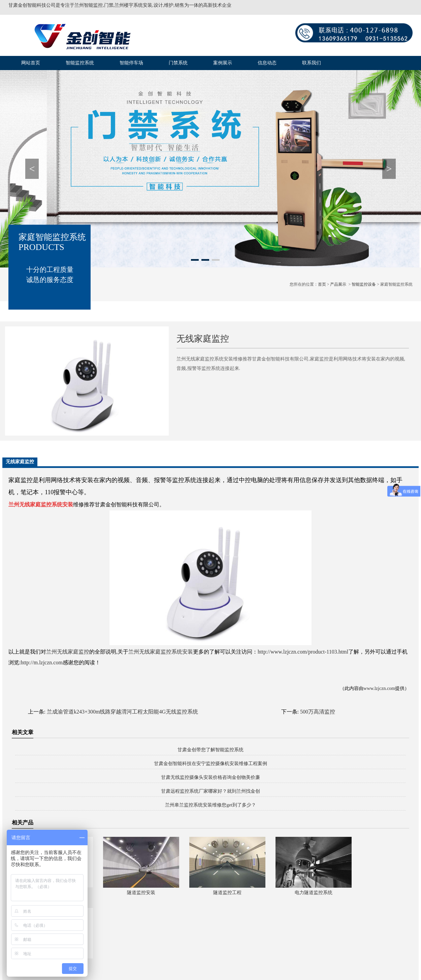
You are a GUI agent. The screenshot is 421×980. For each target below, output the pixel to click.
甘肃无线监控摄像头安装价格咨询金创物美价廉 (210, 777)
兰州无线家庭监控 (68, 652)
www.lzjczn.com (379, 688)
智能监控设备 (364, 284)
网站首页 (31, 63)
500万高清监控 (318, 712)
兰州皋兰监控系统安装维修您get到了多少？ (210, 805)
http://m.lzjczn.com (41, 662)
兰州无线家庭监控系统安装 (161, 652)
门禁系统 (178, 63)
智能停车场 (131, 63)
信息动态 (267, 63)
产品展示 (338, 284)
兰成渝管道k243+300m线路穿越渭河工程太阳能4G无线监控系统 (122, 712)
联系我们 (312, 63)
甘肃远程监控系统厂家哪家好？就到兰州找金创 (210, 791)
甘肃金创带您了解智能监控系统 (210, 750)
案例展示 (223, 63)
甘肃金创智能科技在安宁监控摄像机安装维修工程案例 (210, 764)
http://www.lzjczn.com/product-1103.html (303, 652)
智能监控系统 (80, 63)
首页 (322, 284)
